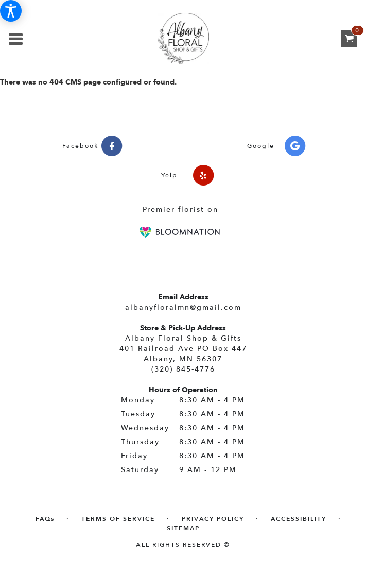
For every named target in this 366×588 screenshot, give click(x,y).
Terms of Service (118, 519)
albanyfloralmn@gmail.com (183, 307)
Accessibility (299, 519)
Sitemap (183, 528)
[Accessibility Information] (11, 11)
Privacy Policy (213, 519)
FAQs (45, 519)
